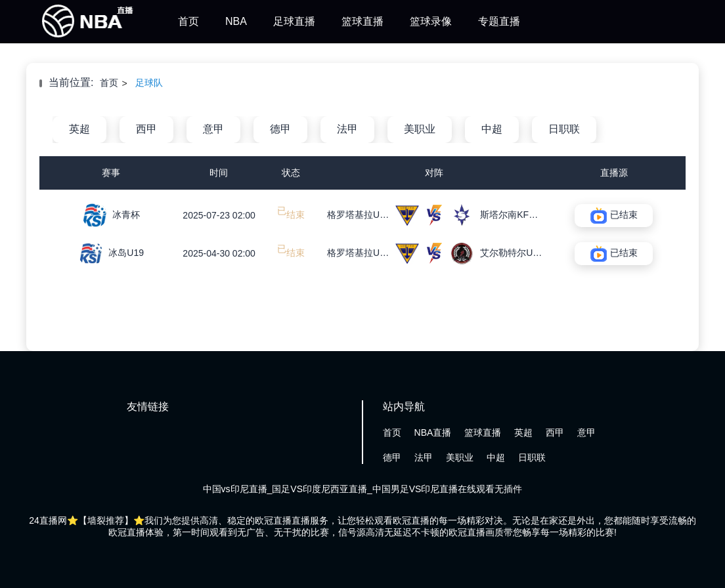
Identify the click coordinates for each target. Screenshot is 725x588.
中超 (492, 129)
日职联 (564, 129)
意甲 (213, 129)
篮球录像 (431, 21)
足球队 (149, 83)
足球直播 (294, 21)
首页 (188, 21)
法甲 (347, 129)
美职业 (420, 129)
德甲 (280, 129)
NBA (236, 21)
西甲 (146, 129)
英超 (79, 129)
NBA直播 (433, 432)
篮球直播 (362, 21)
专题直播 (499, 21)
